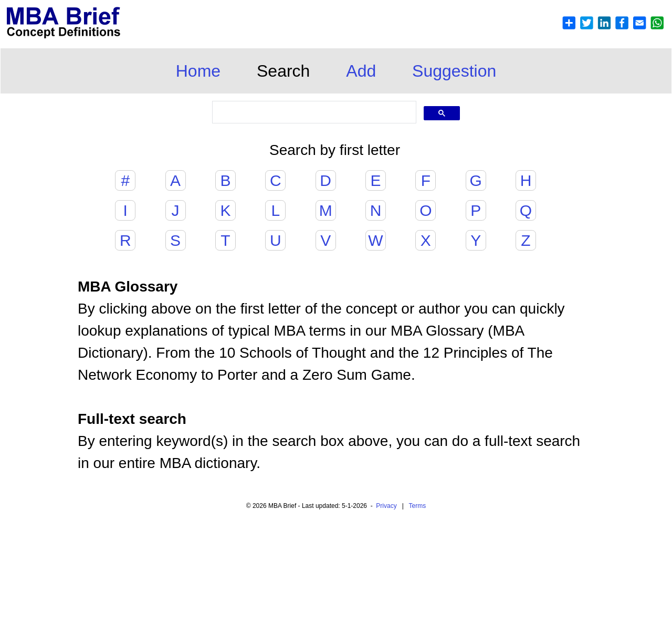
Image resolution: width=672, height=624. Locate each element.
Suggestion (454, 71)
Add (361, 71)
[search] (313, 112)
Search (283, 71)
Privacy (386, 506)
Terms (418, 506)
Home (198, 71)
